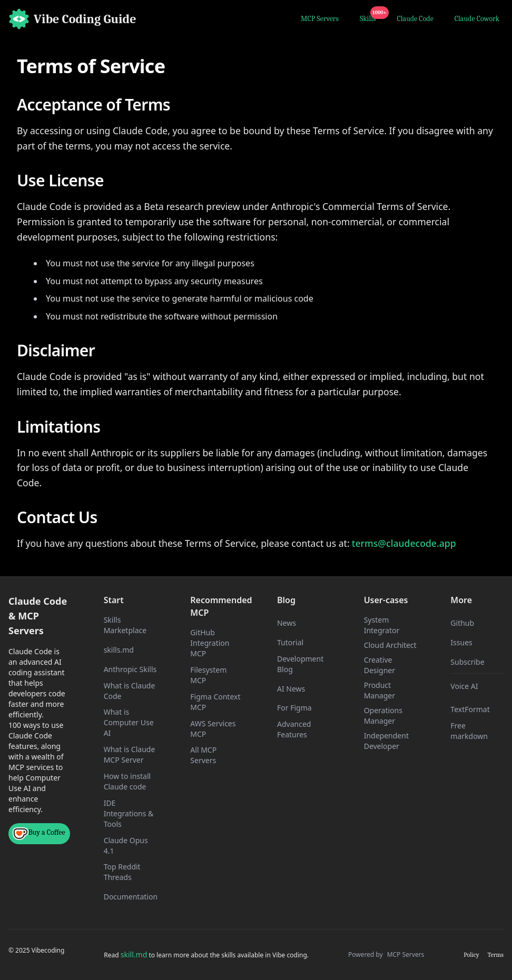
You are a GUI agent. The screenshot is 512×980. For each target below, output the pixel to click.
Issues (461, 642)
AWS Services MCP (213, 729)
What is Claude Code (130, 691)
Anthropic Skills (130, 669)
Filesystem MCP (208, 675)
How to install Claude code (127, 781)
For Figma (294, 708)
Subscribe (467, 662)
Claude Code (415, 19)
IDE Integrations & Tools (129, 813)
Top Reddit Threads (122, 872)
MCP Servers (320, 19)
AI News (291, 689)
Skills (370, 17)
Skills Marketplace (125, 625)
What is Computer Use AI (129, 722)
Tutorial (290, 642)
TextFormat (470, 709)
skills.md (119, 650)
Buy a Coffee (39, 834)
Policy (471, 955)
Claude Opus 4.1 (126, 846)
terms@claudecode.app (404, 543)
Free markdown (469, 731)
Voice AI (464, 686)
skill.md (134, 954)
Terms (496, 955)
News (287, 623)
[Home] (72, 19)
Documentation (131, 897)
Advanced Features (294, 729)
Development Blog (300, 664)
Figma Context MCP (215, 702)
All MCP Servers (203, 755)
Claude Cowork (477, 19)
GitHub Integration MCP (210, 643)
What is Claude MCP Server (130, 754)
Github (462, 623)
